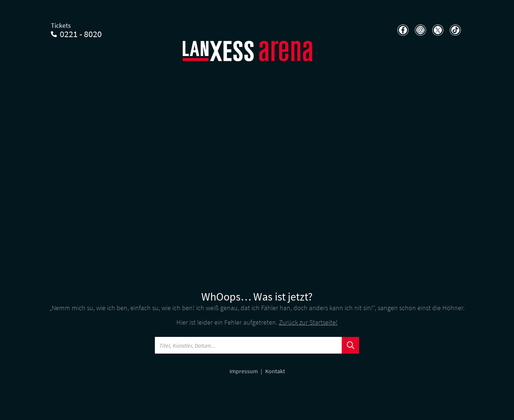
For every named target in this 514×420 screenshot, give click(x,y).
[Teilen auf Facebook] (402, 30)
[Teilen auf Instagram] (419, 30)
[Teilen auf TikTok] (454, 30)
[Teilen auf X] (437, 30)
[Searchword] (248, 345)
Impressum (244, 371)
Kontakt (275, 371)
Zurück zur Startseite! (308, 322)
